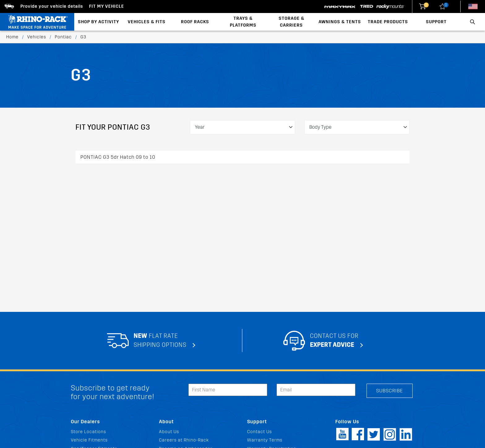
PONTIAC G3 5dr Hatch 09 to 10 (118, 157)
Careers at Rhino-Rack (184, 440)
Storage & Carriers (292, 22)
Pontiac (63, 37)
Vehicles (37, 37)
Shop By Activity (99, 22)
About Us (169, 432)
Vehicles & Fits (147, 22)
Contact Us (260, 432)
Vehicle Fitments (89, 440)
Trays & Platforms (243, 22)
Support (436, 22)
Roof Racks (195, 22)
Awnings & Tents (340, 22)
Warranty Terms (265, 440)
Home (12, 37)
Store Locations (88, 432)
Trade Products (388, 22)
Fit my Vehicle (107, 6)
